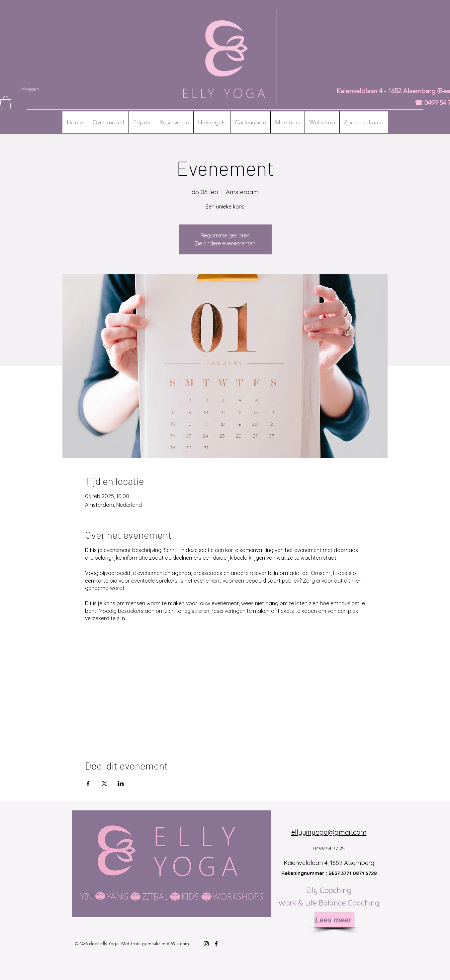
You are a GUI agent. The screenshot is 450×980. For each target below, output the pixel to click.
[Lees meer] (334, 920)
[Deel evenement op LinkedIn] (121, 783)
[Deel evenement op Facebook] (88, 783)
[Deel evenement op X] (104, 783)
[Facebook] (216, 944)
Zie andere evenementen (225, 243)
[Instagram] (206, 944)
